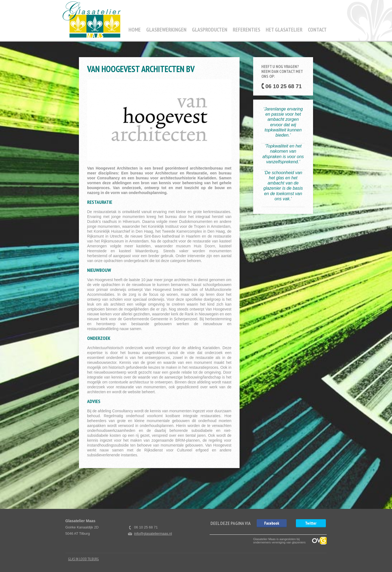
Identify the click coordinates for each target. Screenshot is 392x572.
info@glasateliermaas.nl (153, 533)
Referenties (246, 30)
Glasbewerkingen (166, 30)
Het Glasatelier (284, 30)
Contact (317, 30)
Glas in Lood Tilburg (83, 559)
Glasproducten (210, 30)
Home (135, 30)
